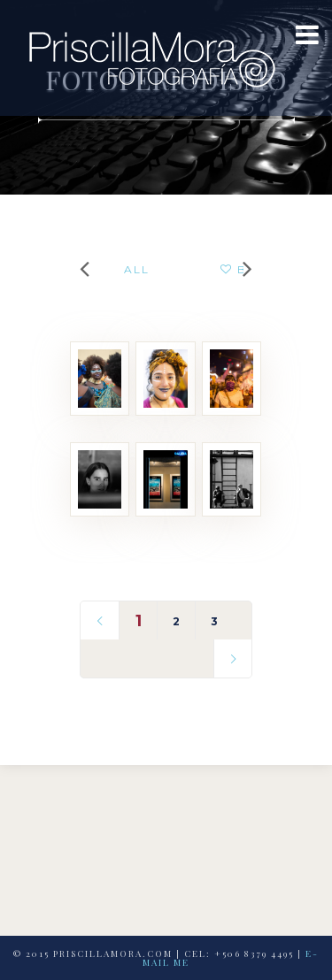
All (137, 269)
